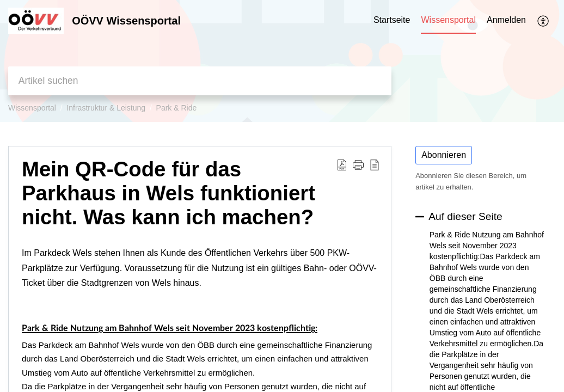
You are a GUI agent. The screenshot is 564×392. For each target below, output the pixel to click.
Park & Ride (177, 108)
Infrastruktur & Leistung (106, 108)
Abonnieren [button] (444, 155)
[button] (544, 21)
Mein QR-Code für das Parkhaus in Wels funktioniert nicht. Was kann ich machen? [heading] (168, 193)
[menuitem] (506, 21)
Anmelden (506, 20)
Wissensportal (32, 108)
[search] (200, 81)
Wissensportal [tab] (448, 20)
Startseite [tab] (392, 20)
